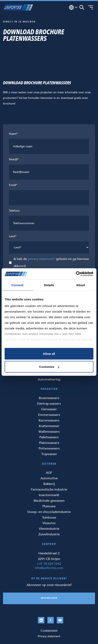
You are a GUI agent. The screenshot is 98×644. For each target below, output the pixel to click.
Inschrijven (49, 598)
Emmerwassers (49, 415)
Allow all (49, 354)
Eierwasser (49, 409)
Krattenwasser (49, 426)
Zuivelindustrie (49, 534)
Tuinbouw (49, 518)
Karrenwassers (49, 420)
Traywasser (49, 454)
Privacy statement (49, 636)
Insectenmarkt (49, 495)
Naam (13, 134)
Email (13, 185)
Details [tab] (49, 285)
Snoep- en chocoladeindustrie (49, 512)
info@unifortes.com (49, 568)
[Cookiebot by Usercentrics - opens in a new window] (76, 274)
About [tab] (81, 285)
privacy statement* (41, 259)
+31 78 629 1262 (49, 564)
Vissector (49, 523)
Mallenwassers (49, 432)
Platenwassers (49, 443)
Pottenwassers (49, 448)
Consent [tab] (17, 285)
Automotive (49, 478)
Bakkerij (49, 484)
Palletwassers (49, 437)
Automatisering (49, 379)
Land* (13, 236)
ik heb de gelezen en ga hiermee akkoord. (51, 262)
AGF (49, 473)
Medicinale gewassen (49, 501)
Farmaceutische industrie (49, 490)
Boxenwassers (49, 398)
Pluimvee (49, 506)
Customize (49, 367)
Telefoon (14, 211)
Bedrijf (14, 159)
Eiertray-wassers (49, 404)
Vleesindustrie (49, 529)
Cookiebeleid (49, 631)
